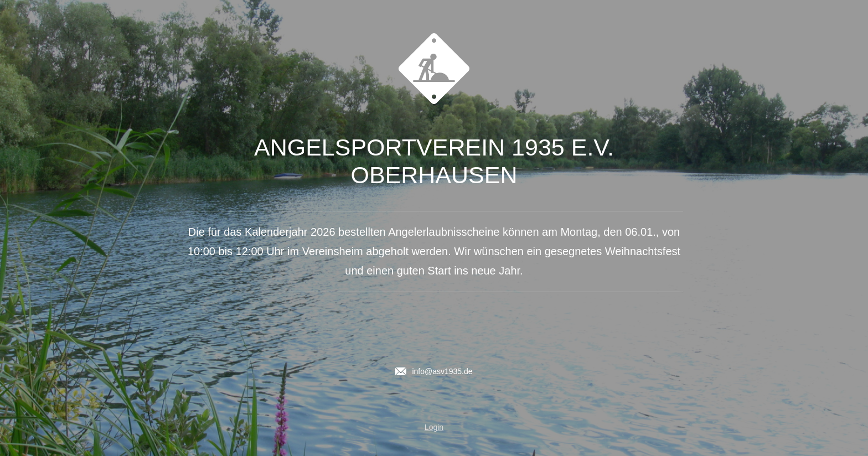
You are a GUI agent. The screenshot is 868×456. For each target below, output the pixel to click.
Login (434, 427)
